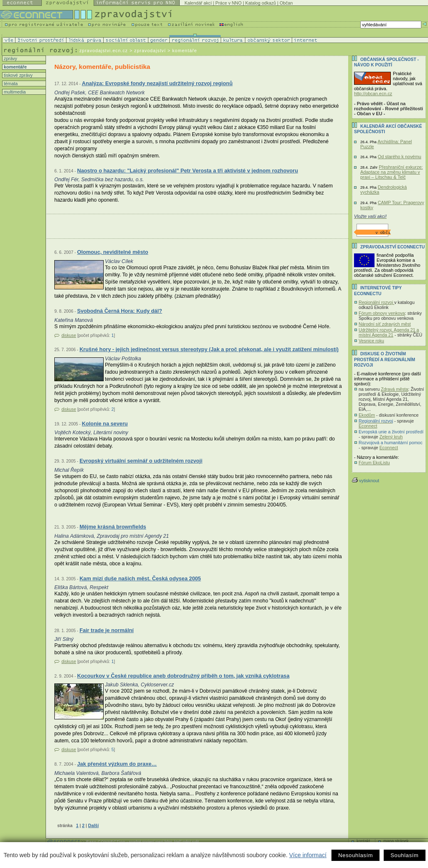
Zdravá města (394, 389)
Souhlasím (404, 855)
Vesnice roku (371, 341)
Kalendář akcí (198, 3)
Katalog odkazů (261, 3)
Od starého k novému (400, 157)
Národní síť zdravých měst (385, 324)
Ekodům (367, 415)
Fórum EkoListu (374, 463)
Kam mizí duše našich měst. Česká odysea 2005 (140, 578)
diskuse (69, 335)
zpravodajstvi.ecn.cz (104, 51)
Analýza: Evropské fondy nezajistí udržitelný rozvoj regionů (157, 83)
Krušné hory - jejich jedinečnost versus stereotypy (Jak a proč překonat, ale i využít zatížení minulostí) (209, 349)
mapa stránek (396, 841)
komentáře (15, 67)
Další (93, 825)
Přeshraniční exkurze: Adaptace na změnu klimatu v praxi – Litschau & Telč (391, 172)
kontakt (363, 841)
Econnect (368, 426)
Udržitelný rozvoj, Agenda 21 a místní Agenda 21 (389, 332)
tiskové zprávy (18, 75)
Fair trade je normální (107, 630)
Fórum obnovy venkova (382, 313)
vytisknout (366, 481)
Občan (286, 3)
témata (10, 84)
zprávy (10, 58)
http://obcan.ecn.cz (373, 94)
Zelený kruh (391, 437)
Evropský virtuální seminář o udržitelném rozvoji (141, 461)
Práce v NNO (228, 3)
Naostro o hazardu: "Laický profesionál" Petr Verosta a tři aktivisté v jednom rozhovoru (187, 171)
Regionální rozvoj (376, 302)
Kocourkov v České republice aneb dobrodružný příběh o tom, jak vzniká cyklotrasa (183, 676)
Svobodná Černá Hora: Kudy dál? (119, 311)
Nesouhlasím (355, 855)
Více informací (308, 855)
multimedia (14, 92)
